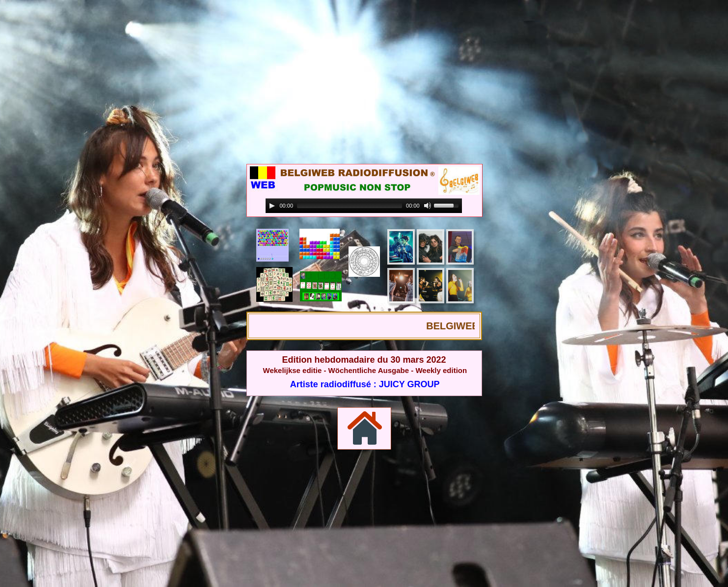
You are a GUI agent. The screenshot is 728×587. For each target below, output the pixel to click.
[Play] (272, 206)
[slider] (350, 206)
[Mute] (428, 206)
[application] (364, 206)
